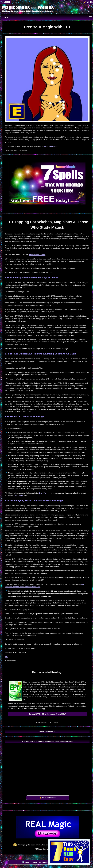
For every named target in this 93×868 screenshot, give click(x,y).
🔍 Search (5, 2)
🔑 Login (88, 2)
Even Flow (43, 493)
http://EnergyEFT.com (37, 255)
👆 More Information (48, 798)
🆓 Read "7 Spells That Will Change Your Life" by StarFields (47, 862)
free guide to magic (50, 146)
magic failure (18, 495)
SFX (7, 657)
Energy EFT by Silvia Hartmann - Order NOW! (48, 714)
